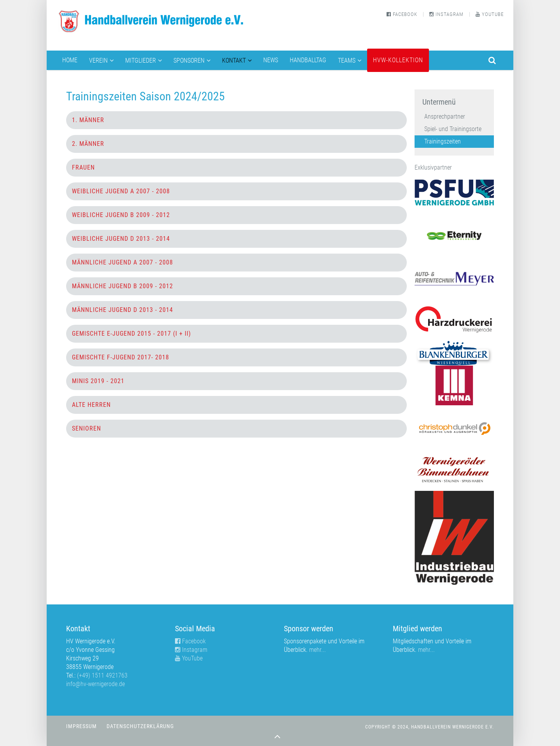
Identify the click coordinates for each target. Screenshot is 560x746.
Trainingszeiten (443, 141)
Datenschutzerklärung (140, 726)
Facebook (402, 14)
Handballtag (308, 60)
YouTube (490, 14)
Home (70, 60)
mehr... (318, 650)
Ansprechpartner (445, 116)
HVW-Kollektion (398, 60)
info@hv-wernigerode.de (95, 684)
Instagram (446, 14)
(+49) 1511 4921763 (102, 675)
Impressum (81, 726)
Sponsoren (189, 60)
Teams (347, 60)
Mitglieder (141, 60)
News (271, 60)
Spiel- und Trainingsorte (453, 129)
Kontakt (234, 60)
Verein (98, 60)
